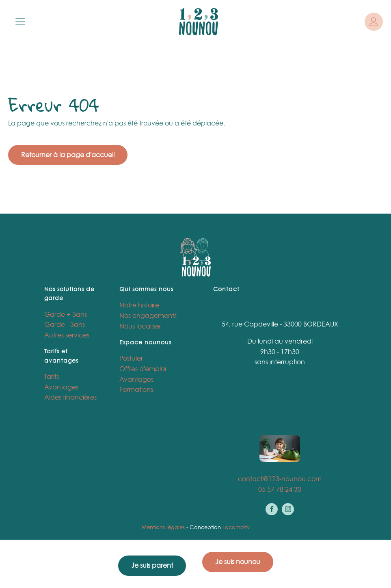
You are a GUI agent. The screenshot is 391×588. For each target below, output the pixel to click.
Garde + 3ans (66, 314)
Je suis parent (152, 565)
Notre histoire (139, 305)
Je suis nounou (238, 562)
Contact (226, 289)
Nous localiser (140, 326)
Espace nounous (145, 342)
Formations (136, 389)
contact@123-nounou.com (280, 479)
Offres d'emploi (143, 369)
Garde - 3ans (65, 324)
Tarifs (52, 376)
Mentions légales (163, 527)
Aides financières (70, 397)
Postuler (131, 358)
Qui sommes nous (146, 289)
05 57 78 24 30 (280, 489)
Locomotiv (236, 527)
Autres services (67, 335)
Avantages (61, 387)
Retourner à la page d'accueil (68, 155)
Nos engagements (148, 316)
